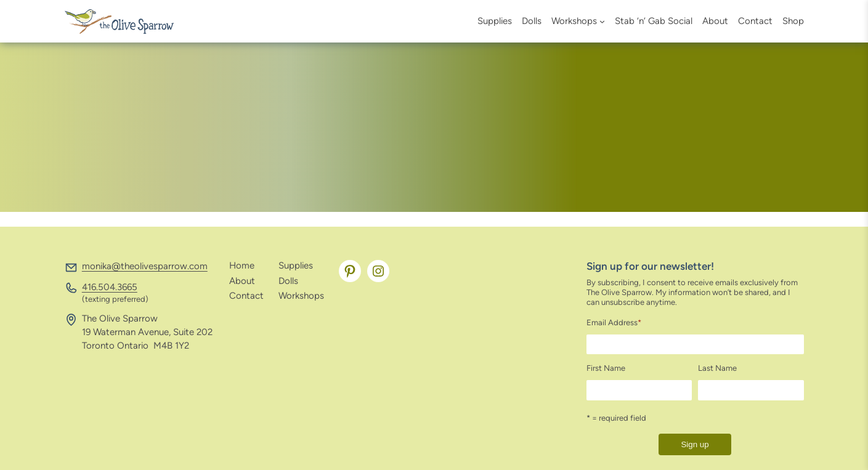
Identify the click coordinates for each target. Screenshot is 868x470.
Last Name (717, 368)
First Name (606, 368)
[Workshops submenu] (602, 21)
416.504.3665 (110, 287)
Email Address (614, 322)
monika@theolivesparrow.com (145, 266)
